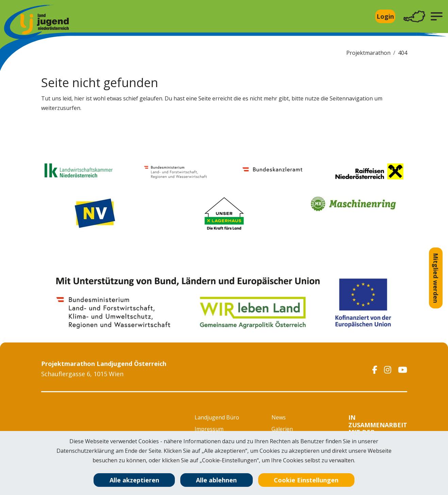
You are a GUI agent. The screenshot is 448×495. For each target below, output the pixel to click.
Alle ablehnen (216, 480)
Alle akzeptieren (134, 480)
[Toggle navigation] (414, 17)
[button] (437, 16)
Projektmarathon (368, 53)
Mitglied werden (436, 278)
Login (385, 16)
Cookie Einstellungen (306, 480)
